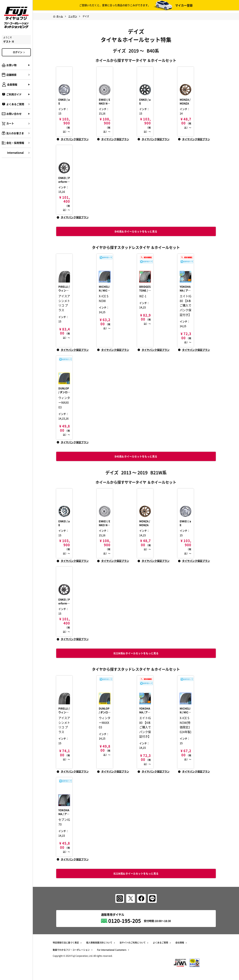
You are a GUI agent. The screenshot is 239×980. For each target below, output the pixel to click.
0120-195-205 (125, 921)
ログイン (19, 52)
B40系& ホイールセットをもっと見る (136, 454)
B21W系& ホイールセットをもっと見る (136, 873)
